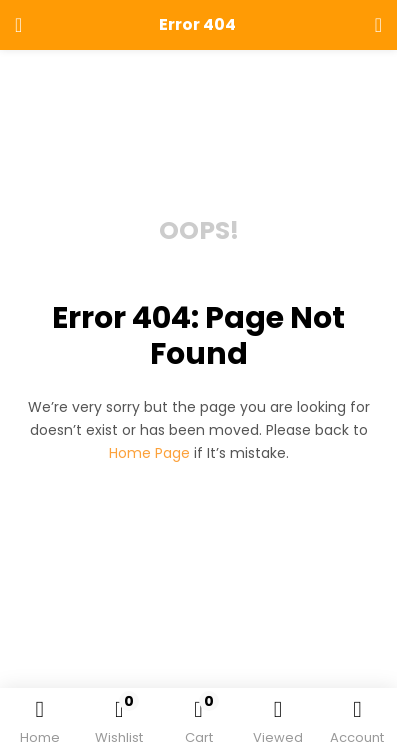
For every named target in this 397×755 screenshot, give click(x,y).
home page (149, 453)
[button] (198, 725)
